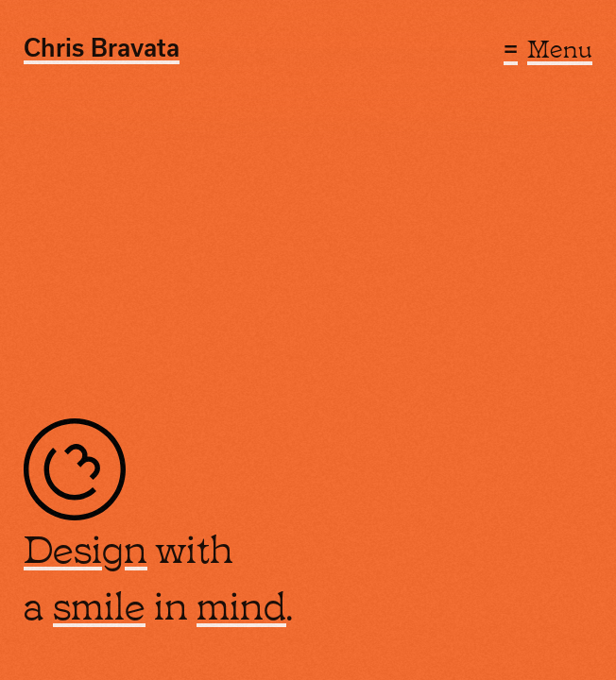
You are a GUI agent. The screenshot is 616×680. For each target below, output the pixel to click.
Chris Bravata (102, 48)
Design (86, 548)
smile (99, 605)
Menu (560, 47)
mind (241, 605)
